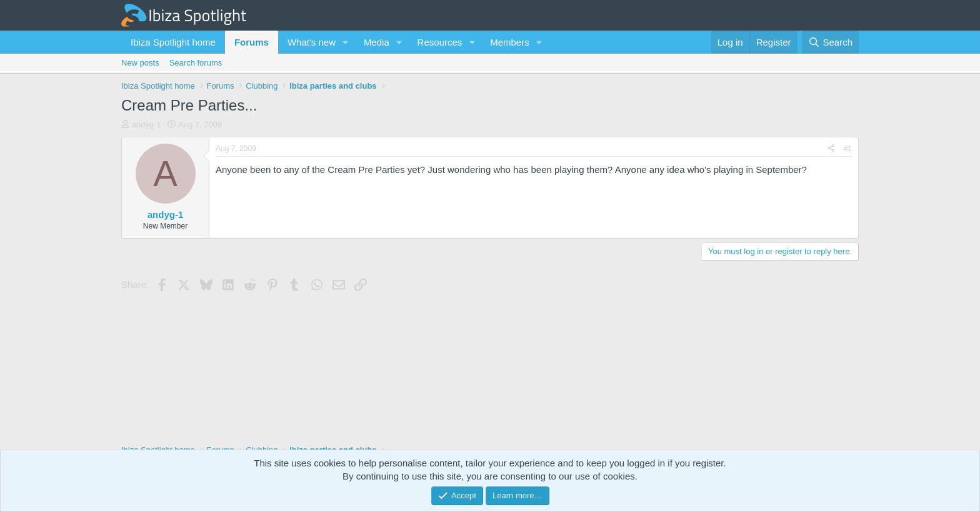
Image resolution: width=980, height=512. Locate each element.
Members (510, 42)
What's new (312, 42)
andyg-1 (147, 125)
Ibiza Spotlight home (173, 42)
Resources (440, 42)
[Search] (830, 42)
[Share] (831, 149)
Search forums (196, 63)
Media (377, 42)
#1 (848, 149)
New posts (140, 63)
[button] (346, 42)
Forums (252, 42)
